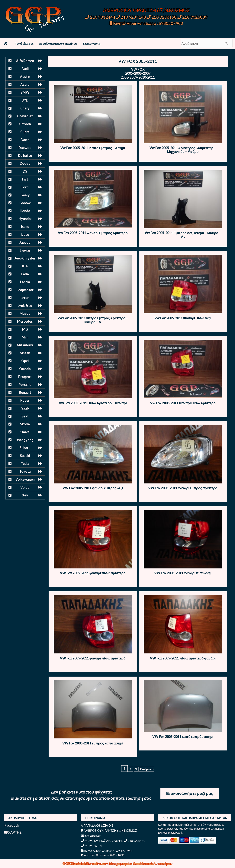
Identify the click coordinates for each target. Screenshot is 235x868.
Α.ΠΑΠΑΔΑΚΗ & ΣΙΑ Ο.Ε (97, 825)
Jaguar (25, 250)
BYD (25, 100)
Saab (25, 408)
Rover (25, 400)
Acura (25, 84)
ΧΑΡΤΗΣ (13, 832)
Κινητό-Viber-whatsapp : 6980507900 (146, 23)
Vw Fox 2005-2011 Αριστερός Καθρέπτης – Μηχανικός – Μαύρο (183, 150)
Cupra (25, 132)
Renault (25, 392)
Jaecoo (25, 242)
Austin (25, 77)
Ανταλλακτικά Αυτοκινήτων (58, 43)
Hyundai (25, 219)
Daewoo (25, 148)
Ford (25, 187)
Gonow (25, 203)
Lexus (25, 298)
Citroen (25, 124)
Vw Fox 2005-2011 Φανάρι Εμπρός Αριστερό (93, 233)
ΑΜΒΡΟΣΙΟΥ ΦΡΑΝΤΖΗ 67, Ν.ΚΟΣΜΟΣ (146, 10)
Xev (25, 495)
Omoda (25, 369)
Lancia (25, 282)
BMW (25, 92)
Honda (25, 211)
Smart (25, 432)
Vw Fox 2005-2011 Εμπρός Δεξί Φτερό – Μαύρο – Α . (183, 235)
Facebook (11, 825)
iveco (25, 234)
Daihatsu (25, 156)
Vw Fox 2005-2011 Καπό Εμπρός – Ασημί (93, 148)
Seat (25, 416)
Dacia (25, 140)
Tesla (25, 464)
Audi (25, 69)
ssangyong (25, 440)
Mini (25, 337)
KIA (25, 266)
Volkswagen (25, 479)
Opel (25, 361)
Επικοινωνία (92, 43)
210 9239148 (131, 17)
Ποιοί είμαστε (24, 43)
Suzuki (25, 456)
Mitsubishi (25, 345)
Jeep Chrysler (25, 258)
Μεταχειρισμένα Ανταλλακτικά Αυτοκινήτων (141, 863)
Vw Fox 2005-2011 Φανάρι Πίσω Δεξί (183, 318)
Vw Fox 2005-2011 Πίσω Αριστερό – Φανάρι (93, 403)
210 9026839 (192, 17)
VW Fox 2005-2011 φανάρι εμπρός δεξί (93, 488)
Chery (25, 108)
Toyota (25, 471)
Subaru (25, 448)
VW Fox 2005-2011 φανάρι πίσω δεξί (183, 573)
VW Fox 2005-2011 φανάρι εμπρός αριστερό (183, 488)
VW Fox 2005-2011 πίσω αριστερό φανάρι (183, 658)
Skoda (25, 424)
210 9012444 (100, 17)
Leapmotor (25, 290)
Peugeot (25, 377)
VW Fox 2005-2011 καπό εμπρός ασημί (183, 737)
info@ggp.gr (91, 836)
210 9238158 (162, 17)
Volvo (25, 487)
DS (25, 171)
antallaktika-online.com (92, 863)
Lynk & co (25, 306)
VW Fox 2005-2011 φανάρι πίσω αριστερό (93, 573)
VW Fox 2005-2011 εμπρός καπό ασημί (93, 743)
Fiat (25, 179)
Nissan (25, 353)
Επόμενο (147, 769)
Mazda (25, 313)
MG (25, 329)
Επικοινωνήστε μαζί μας (190, 793)
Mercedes (25, 321)
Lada (25, 274)
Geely (25, 195)
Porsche (25, 385)
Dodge (25, 163)
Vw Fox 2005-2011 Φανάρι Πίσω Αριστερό (183, 403)
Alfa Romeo (25, 61)
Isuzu (25, 227)
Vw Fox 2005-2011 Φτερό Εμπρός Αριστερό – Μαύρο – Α (93, 320)
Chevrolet (25, 116)
